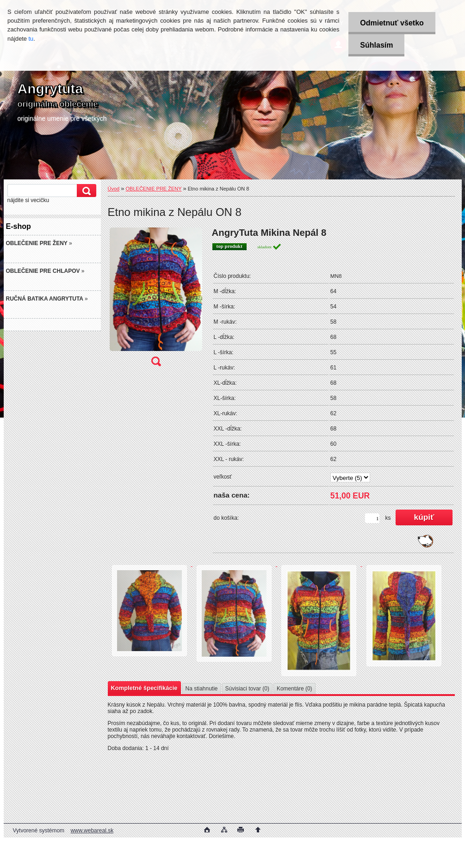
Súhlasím (376, 45)
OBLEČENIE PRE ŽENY (154, 189)
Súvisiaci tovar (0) (247, 689)
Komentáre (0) (294, 689)
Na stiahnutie (201, 689)
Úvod (114, 189)
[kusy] (372, 518)
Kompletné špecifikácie (144, 688)
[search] (85, 191)
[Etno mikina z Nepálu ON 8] (156, 300)
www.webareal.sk (92, 831)
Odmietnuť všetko (392, 23)
